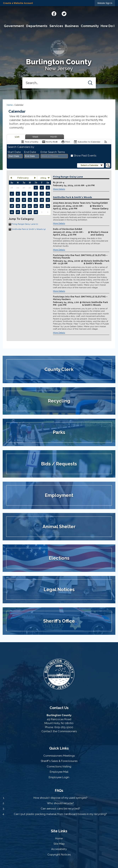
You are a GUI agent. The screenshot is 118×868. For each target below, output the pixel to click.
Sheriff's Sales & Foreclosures (59, 761)
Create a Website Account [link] (18, 3)
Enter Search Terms (53, 152)
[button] (90, 83)
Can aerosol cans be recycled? (60, 809)
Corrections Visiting (59, 767)
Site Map (59, 844)
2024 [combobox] (43, 178)
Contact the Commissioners (59, 731)
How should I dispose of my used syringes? (60, 798)
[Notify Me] (50, 142)
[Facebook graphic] (54, 13)
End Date (30, 152)
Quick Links (59, 748)
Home (10, 105)
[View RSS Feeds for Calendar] (106, 142)
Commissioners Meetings (59, 756)
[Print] (66, 142)
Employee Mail (59, 772)
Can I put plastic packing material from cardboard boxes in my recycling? (60, 814)
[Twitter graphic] (64, 13)
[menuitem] (14, 26)
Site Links (59, 831)
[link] (105, 3)
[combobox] (15, 156)
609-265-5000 (64, 727)
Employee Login (59, 777)
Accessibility (59, 849)
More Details (59, 189)
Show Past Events (85, 156)
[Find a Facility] (29, 142)
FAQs (59, 791)
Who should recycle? (60, 803)
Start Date (14, 152)
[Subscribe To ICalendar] (87, 142)
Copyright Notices (59, 855)
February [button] (23, 178)
